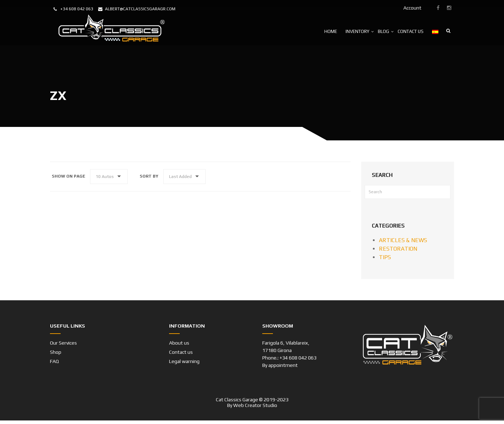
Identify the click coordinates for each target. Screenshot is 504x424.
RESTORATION (398, 249)
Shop (56, 352)
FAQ (54, 361)
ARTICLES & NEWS (403, 240)
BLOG (383, 31)
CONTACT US (411, 31)
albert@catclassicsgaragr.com (140, 9)
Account (412, 8)
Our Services (63, 343)
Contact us (181, 352)
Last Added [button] (180, 177)
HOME (331, 31)
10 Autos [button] (105, 177)
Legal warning (184, 361)
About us (179, 343)
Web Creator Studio (255, 405)
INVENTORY (357, 31)
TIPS (385, 257)
